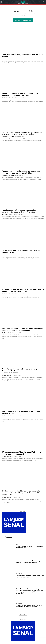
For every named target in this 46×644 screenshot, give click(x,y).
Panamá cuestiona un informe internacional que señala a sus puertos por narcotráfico (21, 172)
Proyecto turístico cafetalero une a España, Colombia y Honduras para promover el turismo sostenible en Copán (20, 371)
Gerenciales (19, 559)
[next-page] (5, 506)
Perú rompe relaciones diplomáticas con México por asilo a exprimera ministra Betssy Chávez (22, 133)
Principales (5, 214)
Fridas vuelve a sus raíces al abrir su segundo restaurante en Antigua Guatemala (29, 562)
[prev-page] (3, 506)
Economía (18, 587)
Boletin (4, 333)
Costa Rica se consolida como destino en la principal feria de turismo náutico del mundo (22, 329)
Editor (12, 59)
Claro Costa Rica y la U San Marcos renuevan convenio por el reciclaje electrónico (29, 606)
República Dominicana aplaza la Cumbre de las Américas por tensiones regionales (20, 94)
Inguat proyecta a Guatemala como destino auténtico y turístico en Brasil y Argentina (19, 211)
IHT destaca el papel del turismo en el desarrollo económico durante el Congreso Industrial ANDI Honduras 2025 (21, 493)
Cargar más (23, 614)
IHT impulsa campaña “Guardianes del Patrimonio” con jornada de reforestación (22, 453)
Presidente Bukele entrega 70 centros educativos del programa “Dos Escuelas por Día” (23, 290)
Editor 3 (9, 333)
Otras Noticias (6, 59)
